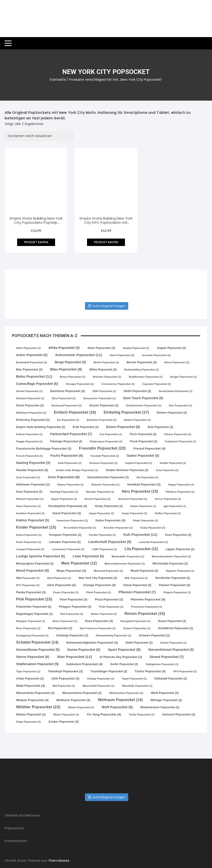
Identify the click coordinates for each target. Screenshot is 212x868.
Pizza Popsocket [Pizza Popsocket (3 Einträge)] (109, 600)
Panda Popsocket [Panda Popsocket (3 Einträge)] (31, 592)
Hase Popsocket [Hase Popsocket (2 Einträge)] (29, 492)
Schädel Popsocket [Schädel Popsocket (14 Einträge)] (37, 642)
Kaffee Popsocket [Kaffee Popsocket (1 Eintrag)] (168, 513)
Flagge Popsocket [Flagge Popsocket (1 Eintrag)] (29, 441)
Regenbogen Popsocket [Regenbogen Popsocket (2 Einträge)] (34, 614)
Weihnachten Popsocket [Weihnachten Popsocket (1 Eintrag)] (126, 693)
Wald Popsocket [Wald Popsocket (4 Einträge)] (31, 686)
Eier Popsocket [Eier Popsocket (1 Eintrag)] (180, 405)
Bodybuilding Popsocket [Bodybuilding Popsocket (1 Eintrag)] (142, 370)
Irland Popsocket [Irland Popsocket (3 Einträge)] (67, 513)
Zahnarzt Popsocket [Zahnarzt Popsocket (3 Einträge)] (179, 715)
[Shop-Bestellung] (39, 136)
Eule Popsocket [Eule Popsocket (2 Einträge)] (160, 427)
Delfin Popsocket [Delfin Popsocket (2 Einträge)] (137, 391)
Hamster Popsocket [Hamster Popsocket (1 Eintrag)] (106, 485)
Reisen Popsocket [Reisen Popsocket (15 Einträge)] (145, 613)
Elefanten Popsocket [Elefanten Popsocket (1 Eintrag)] (102, 420)
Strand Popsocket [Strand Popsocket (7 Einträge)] (167, 657)
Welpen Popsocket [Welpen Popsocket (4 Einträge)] (32, 700)
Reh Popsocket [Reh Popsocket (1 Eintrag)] (72, 614)
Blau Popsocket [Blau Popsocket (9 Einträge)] (66, 369)
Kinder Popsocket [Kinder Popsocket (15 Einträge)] (36, 527)
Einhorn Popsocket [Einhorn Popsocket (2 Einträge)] (172, 413)
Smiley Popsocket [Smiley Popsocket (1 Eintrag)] (173, 643)
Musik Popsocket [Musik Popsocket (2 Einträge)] (145, 571)
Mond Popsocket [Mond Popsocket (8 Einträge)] (33, 571)
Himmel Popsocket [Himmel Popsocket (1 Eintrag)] (30, 499)
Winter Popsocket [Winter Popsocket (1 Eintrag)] (81, 707)
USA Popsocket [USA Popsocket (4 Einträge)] (65, 678)
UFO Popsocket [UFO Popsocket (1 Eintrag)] (185, 671)
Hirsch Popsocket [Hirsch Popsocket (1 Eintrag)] (97, 499)
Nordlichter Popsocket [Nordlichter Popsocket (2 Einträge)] (173, 578)
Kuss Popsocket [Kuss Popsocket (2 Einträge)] (178, 535)
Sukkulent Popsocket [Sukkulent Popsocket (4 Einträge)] (84, 664)
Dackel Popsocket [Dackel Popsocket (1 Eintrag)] (29, 391)
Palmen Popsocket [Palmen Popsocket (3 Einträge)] (175, 585)
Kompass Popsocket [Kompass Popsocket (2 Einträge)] (65, 535)
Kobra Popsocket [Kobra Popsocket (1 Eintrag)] (29, 535)
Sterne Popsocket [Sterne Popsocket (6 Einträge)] (33, 657)
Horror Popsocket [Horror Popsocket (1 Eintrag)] (168, 499)
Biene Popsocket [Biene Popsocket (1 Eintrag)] (177, 362)
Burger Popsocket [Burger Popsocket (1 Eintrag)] (183, 377)
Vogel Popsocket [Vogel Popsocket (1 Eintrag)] (134, 679)
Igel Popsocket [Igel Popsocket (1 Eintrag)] (175, 506)
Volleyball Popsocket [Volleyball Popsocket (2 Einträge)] (171, 679)
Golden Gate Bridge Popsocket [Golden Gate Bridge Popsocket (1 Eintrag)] (77, 470)
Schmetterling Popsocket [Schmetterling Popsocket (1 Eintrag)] (114, 635)
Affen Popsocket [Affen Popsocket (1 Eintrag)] (28, 348)
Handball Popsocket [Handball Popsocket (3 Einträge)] (144, 485)
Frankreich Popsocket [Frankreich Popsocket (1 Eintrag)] (180, 441)
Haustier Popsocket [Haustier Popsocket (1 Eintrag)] (100, 492)
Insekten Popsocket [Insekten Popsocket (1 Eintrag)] (30, 513)
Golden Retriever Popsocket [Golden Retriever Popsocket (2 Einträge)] (127, 470)
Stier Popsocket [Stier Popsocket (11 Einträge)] (74, 657)
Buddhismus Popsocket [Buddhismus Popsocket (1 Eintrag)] (146, 377)
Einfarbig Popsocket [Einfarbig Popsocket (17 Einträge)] (126, 412)
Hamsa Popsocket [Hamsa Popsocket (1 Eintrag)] (70, 485)
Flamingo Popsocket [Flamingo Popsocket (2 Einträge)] (66, 441)
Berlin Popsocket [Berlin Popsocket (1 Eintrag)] (106, 362)
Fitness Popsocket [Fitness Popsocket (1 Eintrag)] (178, 434)
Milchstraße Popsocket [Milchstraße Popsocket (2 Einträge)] (170, 564)
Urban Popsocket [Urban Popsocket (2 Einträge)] (30, 679)
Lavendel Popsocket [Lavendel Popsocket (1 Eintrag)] (153, 542)
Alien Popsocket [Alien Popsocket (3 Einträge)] (101, 348)
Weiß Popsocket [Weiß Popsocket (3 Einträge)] (165, 693)
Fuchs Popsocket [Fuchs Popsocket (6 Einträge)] (67, 456)
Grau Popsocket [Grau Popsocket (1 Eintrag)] (28, 477)
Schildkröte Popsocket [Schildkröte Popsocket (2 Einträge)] (176, 628)
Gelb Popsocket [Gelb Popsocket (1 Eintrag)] (70, 463)
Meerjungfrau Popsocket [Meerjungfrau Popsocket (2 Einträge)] (35, 564)
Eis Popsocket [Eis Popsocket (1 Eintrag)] (68, 420)
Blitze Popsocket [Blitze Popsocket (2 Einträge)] (103, 370)
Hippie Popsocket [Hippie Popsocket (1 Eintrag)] (64, 499)
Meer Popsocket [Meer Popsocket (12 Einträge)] (79, 563)
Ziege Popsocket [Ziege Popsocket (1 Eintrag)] (29, 722)
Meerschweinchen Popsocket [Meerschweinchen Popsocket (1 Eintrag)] (125, 564)
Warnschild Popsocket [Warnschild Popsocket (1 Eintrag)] (99, 686)
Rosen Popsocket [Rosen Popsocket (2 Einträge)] (172, 621)
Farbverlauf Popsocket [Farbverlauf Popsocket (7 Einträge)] (71, 434)
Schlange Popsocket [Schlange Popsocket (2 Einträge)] (72, 635)
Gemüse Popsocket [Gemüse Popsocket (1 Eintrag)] (103, 463)
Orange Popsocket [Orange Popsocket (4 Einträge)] (100, 585)
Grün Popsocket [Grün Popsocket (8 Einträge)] (64, 477)
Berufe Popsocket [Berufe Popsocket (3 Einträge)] (142, 362)
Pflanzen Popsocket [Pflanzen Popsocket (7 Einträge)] (137, 592)
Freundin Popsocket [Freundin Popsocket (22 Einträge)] (102, 448)
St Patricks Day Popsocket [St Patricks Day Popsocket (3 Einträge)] (121, 657)
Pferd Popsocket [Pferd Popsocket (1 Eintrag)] (99, 592)
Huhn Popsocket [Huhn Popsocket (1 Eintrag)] (28, 506)
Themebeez (59, 860)
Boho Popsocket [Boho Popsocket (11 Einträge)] (34, 376)
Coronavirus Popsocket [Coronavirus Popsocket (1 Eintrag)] (118, 384)
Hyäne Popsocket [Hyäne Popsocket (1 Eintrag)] (143, 506)
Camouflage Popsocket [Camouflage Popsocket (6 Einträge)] (37, 384)
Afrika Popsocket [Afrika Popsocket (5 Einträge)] (64, 348)
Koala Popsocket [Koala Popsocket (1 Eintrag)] (153, 528)
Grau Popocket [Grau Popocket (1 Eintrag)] (167, 470)
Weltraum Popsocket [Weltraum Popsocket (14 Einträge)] (120, 700)
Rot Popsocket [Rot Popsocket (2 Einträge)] (60, 628)
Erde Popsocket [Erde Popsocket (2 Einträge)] (86, 427)
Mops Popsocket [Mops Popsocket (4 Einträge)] (72, 571)
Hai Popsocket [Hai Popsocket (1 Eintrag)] (148, 477)
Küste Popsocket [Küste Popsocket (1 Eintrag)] (29, 542)
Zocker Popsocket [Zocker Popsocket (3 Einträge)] (64, 722)
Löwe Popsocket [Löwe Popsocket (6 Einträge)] (88, 556)
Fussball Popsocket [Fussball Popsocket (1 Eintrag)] (105, 456)
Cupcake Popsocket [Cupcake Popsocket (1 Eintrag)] (157, 384)
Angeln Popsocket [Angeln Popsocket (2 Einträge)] (171, 348)
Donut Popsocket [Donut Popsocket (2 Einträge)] (30, 405)
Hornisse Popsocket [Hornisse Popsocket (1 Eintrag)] (133, 499)
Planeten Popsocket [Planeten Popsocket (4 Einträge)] (148, 599)
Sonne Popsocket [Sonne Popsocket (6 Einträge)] (84, 650)
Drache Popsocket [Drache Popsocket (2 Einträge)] (104, 405)
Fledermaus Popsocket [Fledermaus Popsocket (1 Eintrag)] (106, 441)
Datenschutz (16, 841)
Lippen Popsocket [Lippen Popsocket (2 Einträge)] (180, 549)
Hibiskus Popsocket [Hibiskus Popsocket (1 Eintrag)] (180, 492)
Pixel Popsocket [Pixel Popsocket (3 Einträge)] (73, 600)
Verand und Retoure (22, 815)
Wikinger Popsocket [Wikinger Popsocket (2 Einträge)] (166, 700)
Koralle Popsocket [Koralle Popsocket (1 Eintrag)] (103, 535)
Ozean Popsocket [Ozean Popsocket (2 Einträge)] (137, 585)
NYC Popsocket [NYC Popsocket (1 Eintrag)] (28, 585)
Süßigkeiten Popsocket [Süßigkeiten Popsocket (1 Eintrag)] (162, 664)
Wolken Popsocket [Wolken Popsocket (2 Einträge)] (31, 715)
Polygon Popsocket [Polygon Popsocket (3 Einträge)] (75, 607)
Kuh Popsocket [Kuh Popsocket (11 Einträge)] (140, 535)
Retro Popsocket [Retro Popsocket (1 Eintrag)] (65, 621)
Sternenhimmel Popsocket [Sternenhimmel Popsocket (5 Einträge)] (171, 650)
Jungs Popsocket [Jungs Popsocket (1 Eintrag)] (134, 513)
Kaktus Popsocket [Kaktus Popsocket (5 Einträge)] (33, 520)
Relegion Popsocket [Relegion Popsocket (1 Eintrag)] (31, 621)
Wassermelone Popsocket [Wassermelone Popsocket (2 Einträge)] (82, 693)
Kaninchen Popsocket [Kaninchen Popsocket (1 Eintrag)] (72, 520)
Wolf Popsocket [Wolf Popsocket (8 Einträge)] (117, 707)
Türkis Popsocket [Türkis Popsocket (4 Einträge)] (150, 671)
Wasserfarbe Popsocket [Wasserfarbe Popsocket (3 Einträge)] (35, 693)
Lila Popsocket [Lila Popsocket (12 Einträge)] (141, 549)
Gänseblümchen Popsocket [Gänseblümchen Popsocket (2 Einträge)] (108, 477)
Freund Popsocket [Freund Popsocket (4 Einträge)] (149, 448)
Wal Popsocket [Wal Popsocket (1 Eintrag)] (64, 686)
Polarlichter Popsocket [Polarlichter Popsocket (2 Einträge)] (34, 607)
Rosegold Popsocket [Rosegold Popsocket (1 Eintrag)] (136, 621)
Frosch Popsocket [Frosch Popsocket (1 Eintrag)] (30, 456)
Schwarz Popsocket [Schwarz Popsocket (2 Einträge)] (154, 635)
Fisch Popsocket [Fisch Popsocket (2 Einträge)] (143, 434)
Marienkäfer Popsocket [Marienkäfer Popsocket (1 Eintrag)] (128, 556)
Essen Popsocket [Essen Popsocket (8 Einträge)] (123, 427)
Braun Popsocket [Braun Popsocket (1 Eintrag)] (73, 377)
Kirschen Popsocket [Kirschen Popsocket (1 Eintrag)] (118, 528)
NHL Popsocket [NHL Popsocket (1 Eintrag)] (136, 578)
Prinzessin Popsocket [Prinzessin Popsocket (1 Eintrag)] (147, 607)
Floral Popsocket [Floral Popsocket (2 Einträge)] (143, 441)
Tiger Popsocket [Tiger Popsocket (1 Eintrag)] (28, 671)
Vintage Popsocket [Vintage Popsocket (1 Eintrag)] (101, 679)
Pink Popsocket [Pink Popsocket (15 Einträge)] (34, 599)
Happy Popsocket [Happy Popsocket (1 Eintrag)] (181, 485)
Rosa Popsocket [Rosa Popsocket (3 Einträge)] (99, 621)
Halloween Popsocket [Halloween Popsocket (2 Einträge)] (33, 485)
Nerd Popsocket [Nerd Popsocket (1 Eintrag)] (59, 578)
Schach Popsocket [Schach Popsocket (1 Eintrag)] (137, 628)
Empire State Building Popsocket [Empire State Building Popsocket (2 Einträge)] (41, 427)
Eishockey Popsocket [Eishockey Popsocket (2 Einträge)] (33, 420)
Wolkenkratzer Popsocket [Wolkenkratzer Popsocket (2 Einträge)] (160, 707)
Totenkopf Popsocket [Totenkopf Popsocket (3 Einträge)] (65, 671)
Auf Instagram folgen (107, 306)
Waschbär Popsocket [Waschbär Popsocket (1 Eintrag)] (137, 686)
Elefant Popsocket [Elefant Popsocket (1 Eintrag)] (137, 420)
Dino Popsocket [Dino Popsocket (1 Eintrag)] (64, 398)
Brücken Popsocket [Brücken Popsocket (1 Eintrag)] (107, 377)
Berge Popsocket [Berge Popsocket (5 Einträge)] (70, 362)
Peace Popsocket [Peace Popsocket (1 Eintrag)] (66, 592)
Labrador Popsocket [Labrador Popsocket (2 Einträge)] (65, 542)
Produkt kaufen (36, 242)
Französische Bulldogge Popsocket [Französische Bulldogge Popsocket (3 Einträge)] (44, 449)
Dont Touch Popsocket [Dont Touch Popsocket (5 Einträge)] (143, 398)
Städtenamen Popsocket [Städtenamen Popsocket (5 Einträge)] (37, 664)
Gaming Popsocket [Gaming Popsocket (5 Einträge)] (33, 463)
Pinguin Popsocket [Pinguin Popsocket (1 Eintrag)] (177, 592)
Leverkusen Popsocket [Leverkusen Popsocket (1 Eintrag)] (68, 549)
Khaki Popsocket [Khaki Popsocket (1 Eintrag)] (146, 520)
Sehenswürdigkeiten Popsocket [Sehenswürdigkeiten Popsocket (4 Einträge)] (92, 643)
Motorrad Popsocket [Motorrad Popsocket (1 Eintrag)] (108, 571)
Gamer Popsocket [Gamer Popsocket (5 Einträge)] (143, 456)
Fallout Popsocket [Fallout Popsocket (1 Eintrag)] (29, 434)
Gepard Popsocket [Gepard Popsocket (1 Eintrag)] (139, 463)
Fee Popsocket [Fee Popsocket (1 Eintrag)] (111, 434)
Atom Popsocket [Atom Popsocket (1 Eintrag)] (122, 355)
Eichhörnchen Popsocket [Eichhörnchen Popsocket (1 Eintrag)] (144, 405)
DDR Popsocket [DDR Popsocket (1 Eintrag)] (104, 391)
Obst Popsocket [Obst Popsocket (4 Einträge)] (61, 585)
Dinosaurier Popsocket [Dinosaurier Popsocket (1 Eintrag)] (100, 398)
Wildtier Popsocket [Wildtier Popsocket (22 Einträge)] (38, 707)
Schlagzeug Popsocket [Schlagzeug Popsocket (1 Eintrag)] (32, 635)
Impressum (14, 828)
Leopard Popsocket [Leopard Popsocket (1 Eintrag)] (30, 549)
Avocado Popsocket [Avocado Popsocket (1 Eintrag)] (156, 355)
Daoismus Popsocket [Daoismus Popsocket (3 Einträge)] (67, 391)
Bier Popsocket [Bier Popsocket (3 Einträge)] (29, 370)
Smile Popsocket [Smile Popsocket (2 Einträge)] (139, 643)
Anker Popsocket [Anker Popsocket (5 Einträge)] (32, 355)
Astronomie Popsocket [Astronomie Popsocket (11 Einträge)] (79, 355)
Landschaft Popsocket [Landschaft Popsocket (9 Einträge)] (110, 542)
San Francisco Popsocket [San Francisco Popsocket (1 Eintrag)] (98, 628)
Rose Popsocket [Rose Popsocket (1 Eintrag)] (28, 628)
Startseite (58, 80)
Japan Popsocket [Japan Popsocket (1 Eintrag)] (101, 513)
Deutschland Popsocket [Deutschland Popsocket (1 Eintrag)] (176, 391)
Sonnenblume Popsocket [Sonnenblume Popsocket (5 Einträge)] (38, 650)
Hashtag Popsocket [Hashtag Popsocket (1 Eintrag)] (64, 492)
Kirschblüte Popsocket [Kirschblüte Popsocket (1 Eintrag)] (80, 528)
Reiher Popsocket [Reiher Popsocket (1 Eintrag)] (104, 614)
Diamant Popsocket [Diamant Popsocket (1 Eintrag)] (30, 398)
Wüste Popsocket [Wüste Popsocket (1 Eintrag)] (66, 715)
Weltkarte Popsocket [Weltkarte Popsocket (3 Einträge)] (73, 700)
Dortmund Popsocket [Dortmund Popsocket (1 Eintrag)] (67, 405)
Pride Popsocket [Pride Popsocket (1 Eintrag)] (111, 607)
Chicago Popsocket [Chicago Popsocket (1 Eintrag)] (80, 384)
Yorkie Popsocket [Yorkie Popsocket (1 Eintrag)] (142, 715)
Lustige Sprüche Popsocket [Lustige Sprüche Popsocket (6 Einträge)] (41, 556)
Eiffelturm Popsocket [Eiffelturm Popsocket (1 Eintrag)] (31, 413)
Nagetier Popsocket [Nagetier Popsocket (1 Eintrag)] (180, 571)
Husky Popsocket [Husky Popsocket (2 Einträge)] (109, 506)
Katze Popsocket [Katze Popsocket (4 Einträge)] (111, 520)
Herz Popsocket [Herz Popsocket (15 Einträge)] (140, 491)
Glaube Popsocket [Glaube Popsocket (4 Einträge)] (32, 470)
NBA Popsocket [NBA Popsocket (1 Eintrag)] (28, 578)
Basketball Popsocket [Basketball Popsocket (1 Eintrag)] (32, 362)
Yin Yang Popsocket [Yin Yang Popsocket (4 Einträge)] (104, 714)
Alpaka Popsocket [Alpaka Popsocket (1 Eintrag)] (136, 348)
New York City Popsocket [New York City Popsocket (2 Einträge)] (98, 578)
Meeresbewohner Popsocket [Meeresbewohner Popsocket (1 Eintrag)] (171, 556)
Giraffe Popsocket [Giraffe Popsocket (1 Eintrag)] (173, 463)
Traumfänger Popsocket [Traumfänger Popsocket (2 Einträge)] (109, 671)
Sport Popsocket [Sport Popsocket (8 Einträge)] (124, 650)
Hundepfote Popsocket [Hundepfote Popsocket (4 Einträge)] (68, 506)
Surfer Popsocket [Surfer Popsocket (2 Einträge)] (124, 664)
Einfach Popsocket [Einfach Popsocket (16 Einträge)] (75, 412)
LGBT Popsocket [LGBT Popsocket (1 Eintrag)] (104, 549)
